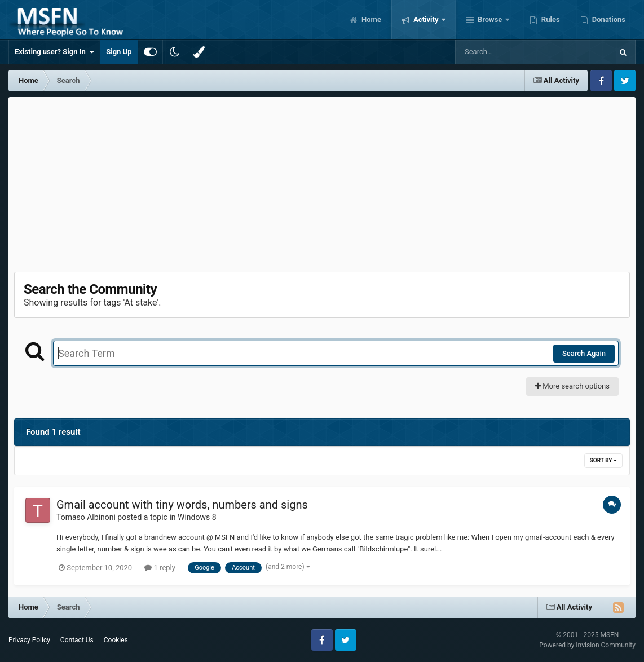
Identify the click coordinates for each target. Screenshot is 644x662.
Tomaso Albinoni (86, 517)
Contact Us (77, 640)
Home (370, 19)
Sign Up (119, 52)
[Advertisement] (322, 182)
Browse (490, 19)
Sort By (603, 460)
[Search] (505, 52)
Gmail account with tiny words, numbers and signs (182, 505)
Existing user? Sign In (54, 52)
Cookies (116, 640)
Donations (608, 19)
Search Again (584, 353)
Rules (550, 19)
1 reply (160, 568)
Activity (426, 19)
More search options (572, 386)
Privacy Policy (29, 640)
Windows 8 (197, 517)
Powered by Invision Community (587, 645)
